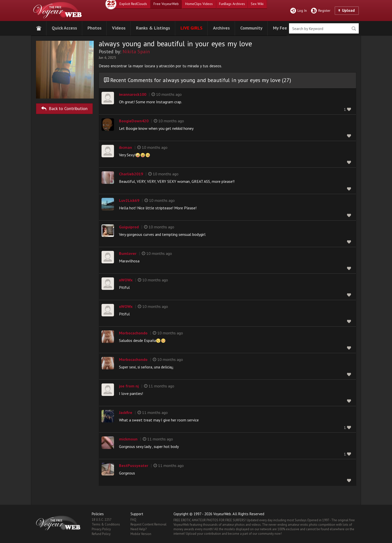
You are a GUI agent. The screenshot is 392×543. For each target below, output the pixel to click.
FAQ (133, 520)
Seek (354, 29)
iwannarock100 (133, 94)
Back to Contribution (64, 108)
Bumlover (128, 253)
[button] (64, 27)
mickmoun (128, 439)
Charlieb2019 (131, 174)
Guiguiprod (129, 227)
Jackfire (126, 412)
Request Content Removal (148, 524)
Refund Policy (101, 534)
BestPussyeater (134, 465)
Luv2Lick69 (129, 200)
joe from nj (129, 386)
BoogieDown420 (134, 121)
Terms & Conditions (106, 524)
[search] (324, 28)
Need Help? (138, 529)
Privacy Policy (101, 529)
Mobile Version (141, 534)
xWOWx (126, 280)
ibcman (125, 147)
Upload (348, 10)
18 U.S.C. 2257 (102, 520)
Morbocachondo (133, 333)
